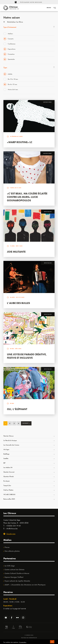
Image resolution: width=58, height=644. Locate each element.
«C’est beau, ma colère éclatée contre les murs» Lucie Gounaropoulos (27, 197)
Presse (7, 547)
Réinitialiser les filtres (13, 22)
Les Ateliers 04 (8, 467)
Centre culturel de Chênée (14, 570)
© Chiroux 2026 (29, 635)
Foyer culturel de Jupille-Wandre (17, 581)
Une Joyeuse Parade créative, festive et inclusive (27, 356)
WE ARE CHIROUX (9, 494)
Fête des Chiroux (8, 436)
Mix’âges (6, 449)
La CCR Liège (10, 566)
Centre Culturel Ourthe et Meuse (17, 573)
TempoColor (7, 485)
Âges (5, 68)
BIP (4, 463)
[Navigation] (49, 8)
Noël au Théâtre (8, 490)
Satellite (6, 458)
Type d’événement (10, 27)
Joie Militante (16, 252)
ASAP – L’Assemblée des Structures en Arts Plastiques (25, 585)
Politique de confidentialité (29, 638)
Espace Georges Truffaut (14, 577)
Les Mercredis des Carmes (11, 445)
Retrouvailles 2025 (9, 499)
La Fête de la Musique (10, 440)
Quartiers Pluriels (9, 476)
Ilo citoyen (7, 481)
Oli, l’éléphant (17, 409)
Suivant (26, 423)
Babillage (6, 454)
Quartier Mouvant (9, 472)
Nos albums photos (12, 551)
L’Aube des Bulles (18, 303)
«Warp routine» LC (20, 142)
